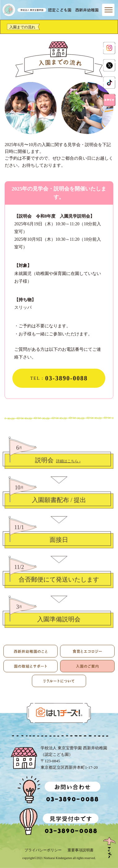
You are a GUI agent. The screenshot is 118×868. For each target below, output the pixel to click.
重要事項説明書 (81, 850)
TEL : (59, 378)
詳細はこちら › (68, 466)
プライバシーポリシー (43, 850)
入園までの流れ (22, 27)
